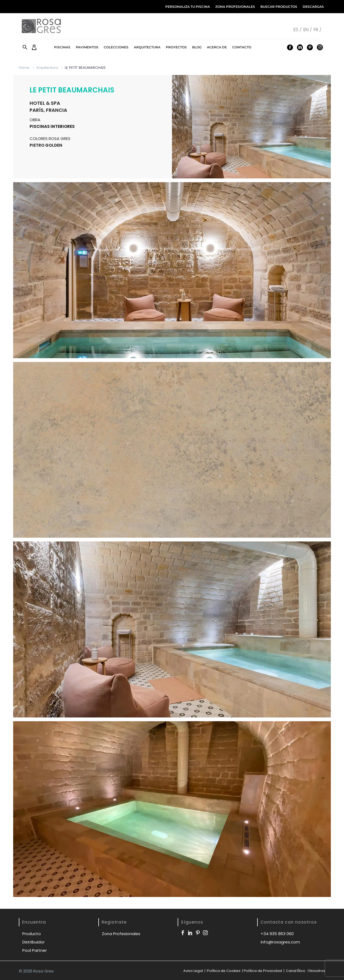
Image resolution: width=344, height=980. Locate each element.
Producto (32, 934)
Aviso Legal (193, 971)
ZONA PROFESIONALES (235, 7)
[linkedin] (190, 933)
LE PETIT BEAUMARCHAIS (72, 90)
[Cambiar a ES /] (298, 29)
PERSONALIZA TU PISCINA (188, 7)
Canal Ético (296, 971)
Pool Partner (35, 950)
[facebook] (183, 933)
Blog (197, 47)
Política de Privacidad (263, 971)
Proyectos (176, 47)
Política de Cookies (223, 971)
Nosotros (317, 971)
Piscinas (62, 47)
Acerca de (217, 47)
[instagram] (205, 933)
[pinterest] (198, 933)
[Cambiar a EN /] (309, 29)
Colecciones (116, 47)
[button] (25, 47)
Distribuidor (33, 942)
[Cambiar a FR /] (318, 29)
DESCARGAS (313, 7)
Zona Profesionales (121, 934)
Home (24, 68)
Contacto (242, 47)
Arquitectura (147, 47)
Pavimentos (87, 47)
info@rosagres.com (280, 942)
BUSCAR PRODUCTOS (279, 7)
